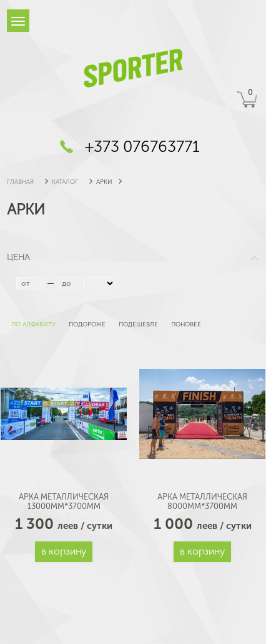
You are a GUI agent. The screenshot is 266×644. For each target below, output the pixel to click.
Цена (133, 257)
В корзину (64, 551)
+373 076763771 (142, 147)
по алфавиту (32, 325)
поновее (185, 325)
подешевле (137, 325)
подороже (86, 325)
